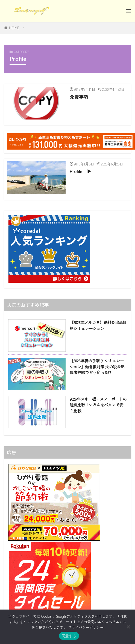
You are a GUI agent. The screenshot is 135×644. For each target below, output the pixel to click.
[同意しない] (128, 627)
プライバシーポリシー (86, 627)
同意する (69, 636)
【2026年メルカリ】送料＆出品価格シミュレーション (98, 325)
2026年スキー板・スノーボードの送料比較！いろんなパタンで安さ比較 (98, 405)
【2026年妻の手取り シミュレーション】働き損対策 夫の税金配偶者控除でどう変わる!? (97, 366)
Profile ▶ (81, 171)
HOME (14, 28)
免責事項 (79, 97)
